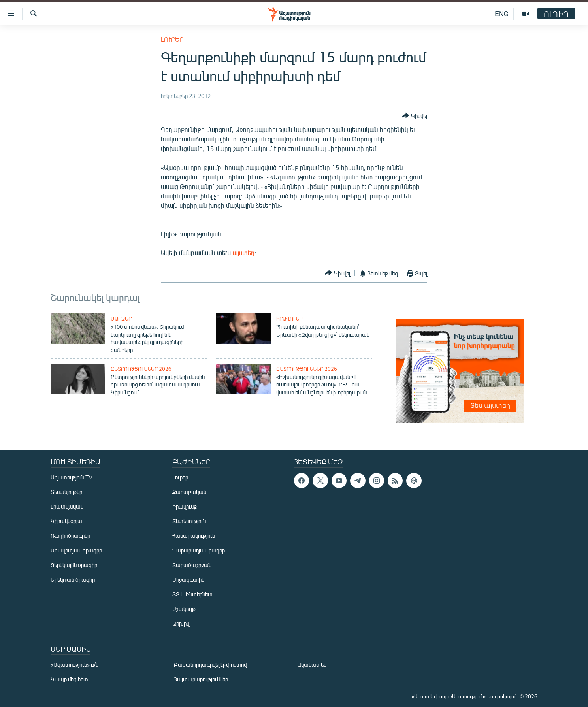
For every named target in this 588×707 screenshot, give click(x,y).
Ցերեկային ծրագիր (74, 565)
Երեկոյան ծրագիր (73, 580)
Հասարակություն (194, 536)
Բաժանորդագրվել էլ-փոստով (210, 665)
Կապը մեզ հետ (69, 679)
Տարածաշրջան (192, 565)
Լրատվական (67, 506)
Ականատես (312, 665)
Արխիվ (181, 623)
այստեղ (243, 253)
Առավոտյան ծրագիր (76, 550)
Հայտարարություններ (201, 679)
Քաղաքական (189, 492)
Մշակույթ (184, 609)
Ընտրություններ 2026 (141, 369)
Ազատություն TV (72, 477)
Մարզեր (121, 319)
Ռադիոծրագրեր (70, 536)
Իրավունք (289, 319)
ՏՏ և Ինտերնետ (192, 594)
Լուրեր (172, 39)
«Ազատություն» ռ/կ (74, 665)
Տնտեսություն (189, 521)
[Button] (415, 116)
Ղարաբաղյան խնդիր (199, 550)
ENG (502, 14)
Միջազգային (188, 580)
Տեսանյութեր (66, 492)
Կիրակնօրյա (66, 521)
